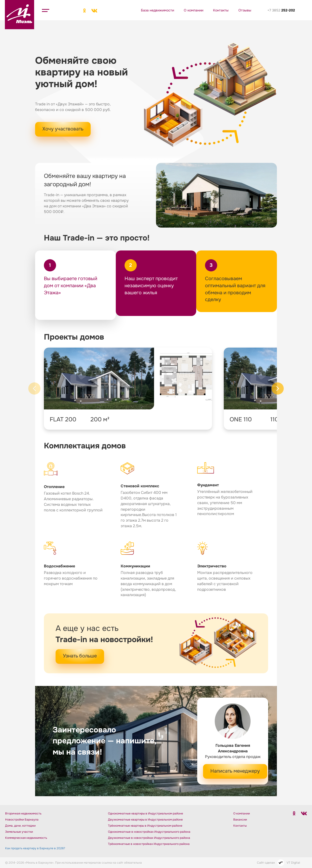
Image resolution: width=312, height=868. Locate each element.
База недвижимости (157, 10)
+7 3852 (281, 10)
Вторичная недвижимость (23, 813)
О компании (194, 10)
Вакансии (240, 820)
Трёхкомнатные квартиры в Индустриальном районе (145, 826)
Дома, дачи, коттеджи (20, 826)
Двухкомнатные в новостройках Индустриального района (149, 838)
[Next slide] (278, 388)
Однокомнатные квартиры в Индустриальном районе (146, 813)
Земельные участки (19, 832)
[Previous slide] (34, 388)
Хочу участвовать (63, 129)
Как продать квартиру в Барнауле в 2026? (35, 848)
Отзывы (245, 10)
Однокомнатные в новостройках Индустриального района (149, 832)
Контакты (221, 10)
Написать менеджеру (235, 771)
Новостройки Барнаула (22, 820)
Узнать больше (80, 656)
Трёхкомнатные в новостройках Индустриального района (149, 844)
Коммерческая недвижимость (26, 838)
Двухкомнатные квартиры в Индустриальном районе (145, 820)
